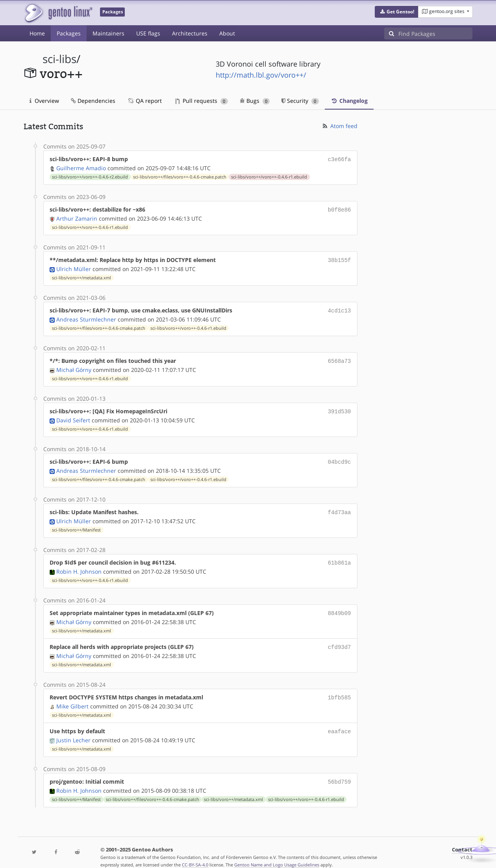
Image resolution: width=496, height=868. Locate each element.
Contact (462, 839)
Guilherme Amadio (81, 167)
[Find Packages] (435, 33)
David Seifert (73, 415)
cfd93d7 (340, 639)
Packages (69, 33)
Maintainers (108, 33)
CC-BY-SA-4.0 (195, 854)
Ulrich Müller (74, 267)
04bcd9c (340, 457)
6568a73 (340, 358)
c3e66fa (340, 159)
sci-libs (59, 59)
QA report (144, 101)
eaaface (340, 722)
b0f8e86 (340, 209)
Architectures (190, 33)
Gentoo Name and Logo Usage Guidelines (277, 854)
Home (37, 33)
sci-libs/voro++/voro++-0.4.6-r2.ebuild (90, 176)
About (227, 33)
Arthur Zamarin (77, 217)
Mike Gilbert (72, 697)
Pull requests (202, 101)
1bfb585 (340, 689)
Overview (44, 101)
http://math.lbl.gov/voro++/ (261, 75)
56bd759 (340, 771)
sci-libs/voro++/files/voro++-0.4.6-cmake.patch (180, 176)
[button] (397, 12)
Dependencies (93, 101)
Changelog (349, 101)
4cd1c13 (340, 308)
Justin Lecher (73, 730)
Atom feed (340, 126)
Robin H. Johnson (79, 564)
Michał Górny (74, 366)
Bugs (255, 101)
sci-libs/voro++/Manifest (76, 524)
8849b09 (340, 606)
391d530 (340, 407)
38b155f (340, 258)
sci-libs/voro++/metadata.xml (81, 275)
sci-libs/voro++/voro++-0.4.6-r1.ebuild (269, 176)
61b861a (340, 556)
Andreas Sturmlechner (86, 316)
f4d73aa (340, 506)
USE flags (148, 33)
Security (300, 101)
